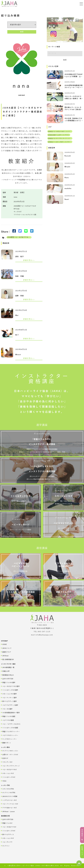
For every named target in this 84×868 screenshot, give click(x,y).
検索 (22, 32)
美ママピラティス (7, 834)
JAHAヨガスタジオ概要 (9, 796)
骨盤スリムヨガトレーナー (10, 731)
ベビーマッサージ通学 (9, 698)
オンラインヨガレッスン (10, 751)
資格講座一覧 (82, 835)
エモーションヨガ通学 (9, 694)
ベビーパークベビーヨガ (10, 804)
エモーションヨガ (7, 773)
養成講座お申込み (7, 675)
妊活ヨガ (5, 758)
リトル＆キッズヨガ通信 (10, 728)
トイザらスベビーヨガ (9, 800)
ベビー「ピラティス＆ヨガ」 (11, 724)
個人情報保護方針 (7, 659)
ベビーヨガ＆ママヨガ (9, 769)
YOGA (4, 781)
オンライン (5, 846)
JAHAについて (6, 648)
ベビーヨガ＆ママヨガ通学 (10, 686)
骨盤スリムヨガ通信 (8, 716)
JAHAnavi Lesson (8, 811)
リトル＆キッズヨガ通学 (10, 690)
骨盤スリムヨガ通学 (8, 682)
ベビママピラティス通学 (10, 705)
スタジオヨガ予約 (7, 789)
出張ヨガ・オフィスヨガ (10, 755)
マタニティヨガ (7, 762)
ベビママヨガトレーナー (10, 735)
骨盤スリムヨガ (7, 823)
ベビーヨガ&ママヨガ (9, 827)
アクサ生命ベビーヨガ (9, 808)
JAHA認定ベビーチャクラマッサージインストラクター (62, 138)
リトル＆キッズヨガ (8, 777)
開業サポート (6, 743)
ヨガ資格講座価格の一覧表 (10, 713)
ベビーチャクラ (7, 842)
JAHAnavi (5, 656)
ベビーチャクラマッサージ (10, 766)
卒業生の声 (5, 671)
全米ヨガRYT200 (7, 679)
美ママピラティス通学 (9, 701)
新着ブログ (82, 851)
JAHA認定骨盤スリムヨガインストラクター (59, 135)
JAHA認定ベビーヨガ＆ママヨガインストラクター (19, 237)
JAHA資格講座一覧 (8, 667)
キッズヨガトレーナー (9, 739)
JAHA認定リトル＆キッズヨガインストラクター (60, 142)
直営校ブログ (6, 652)
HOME (4, 644)
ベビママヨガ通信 (7, 720)
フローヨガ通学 (7, 709)
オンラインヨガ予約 (8, 793)
